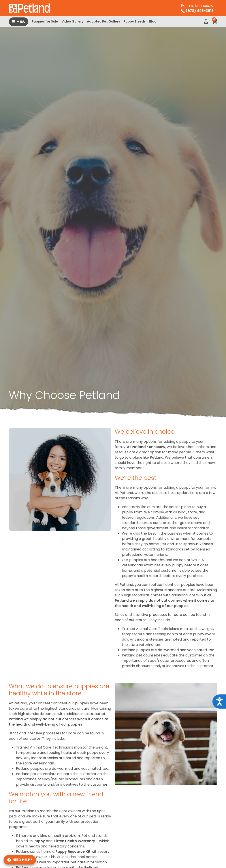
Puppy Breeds (135, 21)
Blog (153, 21)
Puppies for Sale (45, 21)
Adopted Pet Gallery (104, 21)
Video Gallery (73, 21)
